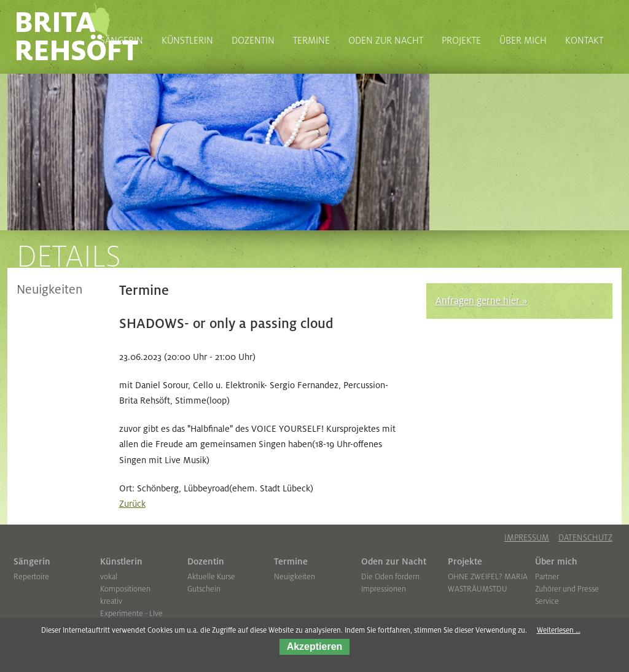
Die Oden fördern (390, 577)
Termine (291, 561)
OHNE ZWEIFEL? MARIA (488, 577)
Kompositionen (125, 589)
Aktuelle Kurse (211, 577)
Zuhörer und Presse (567, 589)
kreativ (111, 601)
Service (547, 601)
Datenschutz (585, 538)
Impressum (527, 538)
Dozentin (206, 561)
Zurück (132, 504)
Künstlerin (121, 561)
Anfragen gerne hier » (481, 301)
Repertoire (31, 577)
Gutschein (204, 589)
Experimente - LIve (131, 614)
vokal (109, 577)
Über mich (556, 561)
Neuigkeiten (49, 290)
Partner (547, 577)
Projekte (465, 561)
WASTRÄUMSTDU (478, 589)
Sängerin (32, 561)
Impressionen (384, 589)
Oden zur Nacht (394, 561)
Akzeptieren (315, 647)
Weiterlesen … (559, 631)
